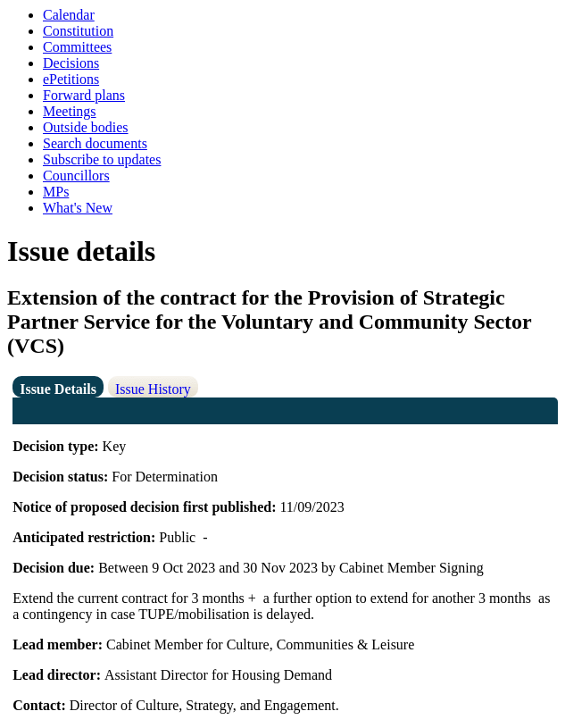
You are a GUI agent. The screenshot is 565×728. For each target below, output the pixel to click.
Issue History (153, 389)
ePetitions (71, 79)
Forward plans (84, 95)
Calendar (69, 15)
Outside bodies (86, 127)
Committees (77, 47)
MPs (56, 192)
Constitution (78, 31)
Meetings (70, 111)
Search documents (95, 143)
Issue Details (58, 389)
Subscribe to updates (102, 159)
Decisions (71, 63)
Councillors (76, 176)
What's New (78, 208)
